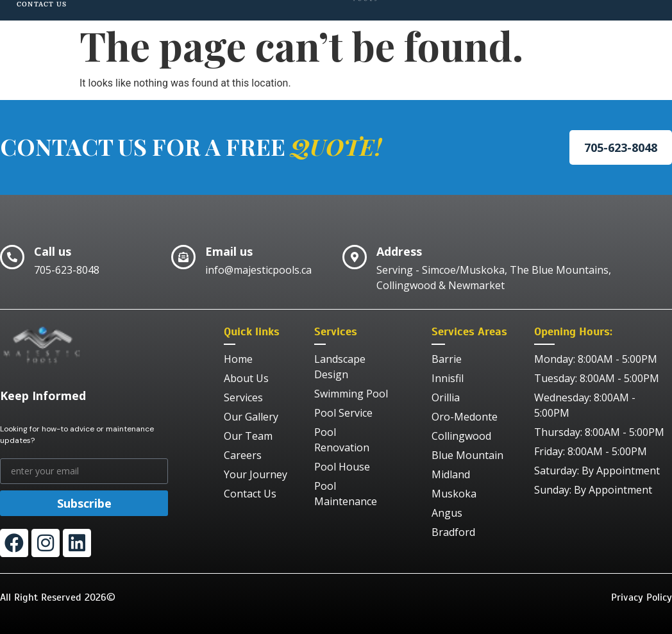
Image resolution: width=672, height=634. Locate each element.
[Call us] (12, 257)
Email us (229, 251)
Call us (53, 251)
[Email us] (183, 257)
